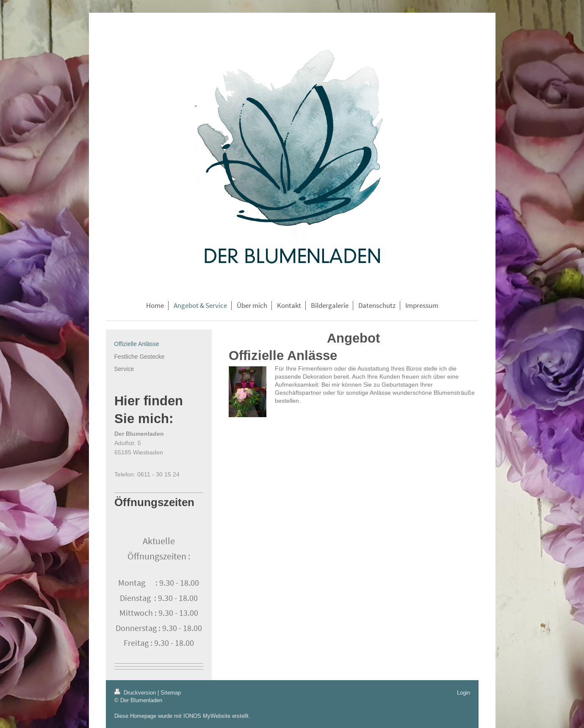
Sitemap (171, 692)
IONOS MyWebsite (207, 716)
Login (464, 692)
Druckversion (136, 692)
